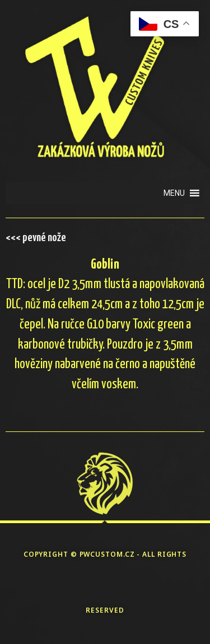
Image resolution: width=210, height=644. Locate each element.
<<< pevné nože (36, 238)
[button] (174, 193)
